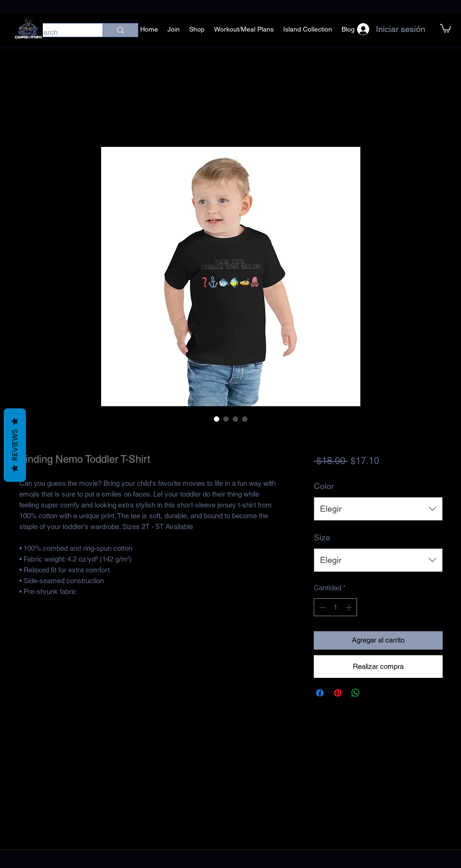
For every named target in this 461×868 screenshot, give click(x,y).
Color (324, 486)
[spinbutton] (336, 607)
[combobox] (378, 509)
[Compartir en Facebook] (320, 693)
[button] (445, 28)
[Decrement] (322, 607)
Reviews (15, 445)
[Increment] (350, 607)
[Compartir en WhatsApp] (356, 693)
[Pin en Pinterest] (338, 693)
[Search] (58, 32)
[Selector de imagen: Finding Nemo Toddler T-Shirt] (217, 419)
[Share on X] (374, 693)
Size (322, 537)
